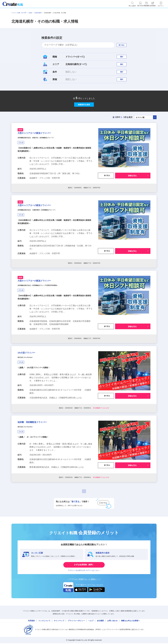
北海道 (30, 13)
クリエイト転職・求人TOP (19, 13)
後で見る (106, 194)
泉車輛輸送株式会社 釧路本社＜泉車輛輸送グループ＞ (45, 156)
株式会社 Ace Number (29, 390)
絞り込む (124, 45)
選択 (124, 58)
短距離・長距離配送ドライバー (40, 458)
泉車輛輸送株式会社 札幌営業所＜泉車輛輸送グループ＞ (46, 233)
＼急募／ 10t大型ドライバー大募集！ (35, 401)
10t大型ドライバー (31, 384)
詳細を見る (132, 194)
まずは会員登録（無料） (84, 603)
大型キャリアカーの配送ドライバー (44, 150)
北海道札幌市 (38, 13)
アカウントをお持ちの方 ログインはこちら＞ (84, 610)
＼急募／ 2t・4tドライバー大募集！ (34, 475)
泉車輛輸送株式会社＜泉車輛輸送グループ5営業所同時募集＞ (48, 313)
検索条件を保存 (84, 116)
